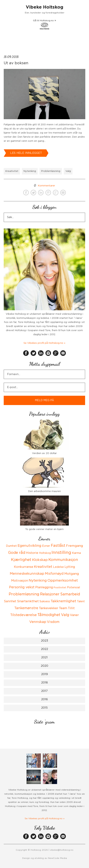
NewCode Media (57, 858)
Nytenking (30, 171)
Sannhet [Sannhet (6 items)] (10, 601)
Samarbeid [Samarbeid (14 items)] (70, 594)
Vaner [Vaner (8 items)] (74, 615)
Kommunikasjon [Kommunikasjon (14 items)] (63, 560)
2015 (44, 708)
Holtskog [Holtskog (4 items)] (45, 553)
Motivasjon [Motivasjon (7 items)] (20, 581)
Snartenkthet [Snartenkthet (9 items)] (28, 601)
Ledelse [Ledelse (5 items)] (58, 567)
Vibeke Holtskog (44, 7)
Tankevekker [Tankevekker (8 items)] (49, 608)
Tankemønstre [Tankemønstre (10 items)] (26, 608)
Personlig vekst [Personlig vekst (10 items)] (22, 587)
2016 (44, 699)
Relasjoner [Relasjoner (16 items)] (50, 594)
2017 (44, 691)
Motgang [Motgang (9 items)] (72, 574)
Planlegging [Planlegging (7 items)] (44, 587)
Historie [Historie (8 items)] (32, 553)
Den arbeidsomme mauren (44, 491)
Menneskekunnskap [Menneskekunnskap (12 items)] (27, 574)
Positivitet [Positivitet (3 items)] (60, 588)
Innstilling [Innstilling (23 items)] (61, 553)
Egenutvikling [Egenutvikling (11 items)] (29, 546)
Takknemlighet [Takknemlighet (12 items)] (63, 601)
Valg (68, 171)
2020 (44, 666)
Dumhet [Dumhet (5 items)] (11, 546)
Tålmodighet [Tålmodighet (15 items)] (49, 615)
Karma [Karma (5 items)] (76, 553)
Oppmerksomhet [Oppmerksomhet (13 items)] (63, 581)
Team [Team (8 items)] (63, 608)
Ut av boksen (16, 63)
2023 (44, 641)
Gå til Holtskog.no (44, 24)
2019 (44, 674)
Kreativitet (12, 171)
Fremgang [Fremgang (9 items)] (75, 546)
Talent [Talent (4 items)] (81, 602)
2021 (44, 657)
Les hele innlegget (26, 153)
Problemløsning (51, 171)
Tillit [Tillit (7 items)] (71, 608)
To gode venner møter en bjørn (44, 529)
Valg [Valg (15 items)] (65, 615)
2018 (44, 683)
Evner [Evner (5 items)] (46, 546)
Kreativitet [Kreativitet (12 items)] (43, 567)
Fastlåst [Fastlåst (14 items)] (58, 546)
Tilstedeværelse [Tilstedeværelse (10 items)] (23, 615)
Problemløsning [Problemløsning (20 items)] (24, 594)
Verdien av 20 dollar (44, 453)
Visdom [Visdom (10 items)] (53, 622)
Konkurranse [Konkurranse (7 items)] (24, 567)
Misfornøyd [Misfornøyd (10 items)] (54, 574)
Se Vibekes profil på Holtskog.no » (44, 343)
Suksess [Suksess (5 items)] (45, 601)
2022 (44, 649)
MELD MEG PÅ (44, 400)
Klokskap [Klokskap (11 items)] (40, 560)
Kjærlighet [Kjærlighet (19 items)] (21, 560)
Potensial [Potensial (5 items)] (73, 587)
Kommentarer (44, 186)
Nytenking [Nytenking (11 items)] (38, 581)
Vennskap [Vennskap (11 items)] (38, 622)
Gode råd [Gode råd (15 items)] (17, 553)
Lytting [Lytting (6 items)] (70, 567)
